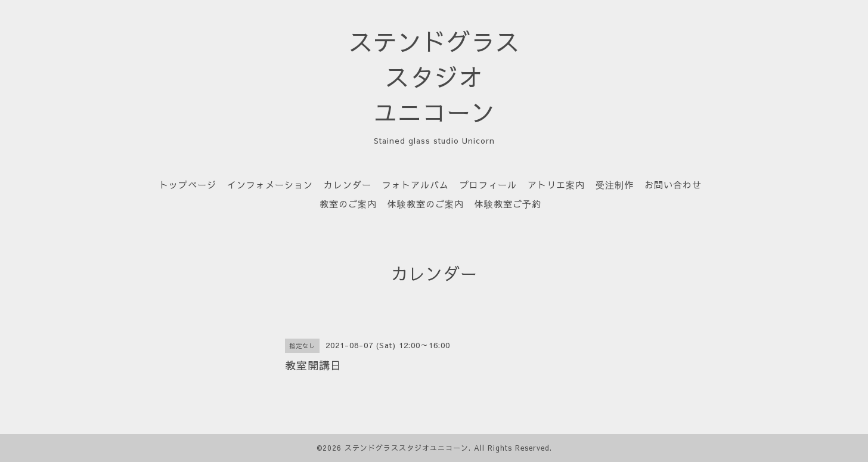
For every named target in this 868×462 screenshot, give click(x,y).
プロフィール (488, 185)
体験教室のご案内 (426, 204)
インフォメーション (270, 185)
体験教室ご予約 (508, 204)
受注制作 (615, 185)
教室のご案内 (348, 204)
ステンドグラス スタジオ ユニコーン (434, 77)
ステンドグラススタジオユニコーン (407, 448)
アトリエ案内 (556, 185)
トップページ (188, 185)
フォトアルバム (416, 185)
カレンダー (348, 185)
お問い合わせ (673, 185)
